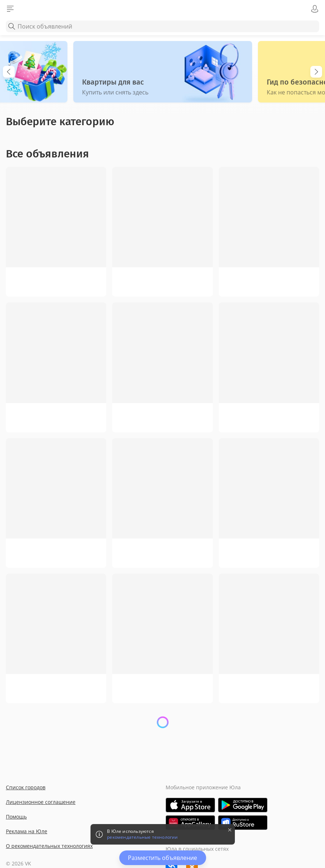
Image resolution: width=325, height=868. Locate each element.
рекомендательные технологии (142, 837)
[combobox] (162, 26)
